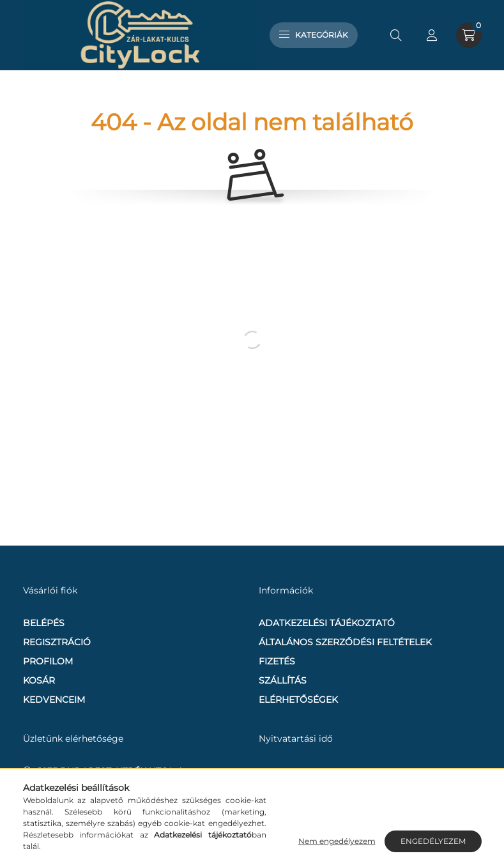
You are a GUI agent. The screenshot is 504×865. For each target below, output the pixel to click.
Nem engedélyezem (337, 841)
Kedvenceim (54, 700)
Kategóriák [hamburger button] (314, 35)
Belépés (44, 623)
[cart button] (469, 35)
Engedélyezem (433, 841)
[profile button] (432, 35)
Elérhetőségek (298, 700)
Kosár (39, 680)
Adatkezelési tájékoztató (327, 623)
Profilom (48, 661)
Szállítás (283, 680)
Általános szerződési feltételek (345, 642)
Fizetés (277, 661)
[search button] (396, 35)
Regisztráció (57, 642)
